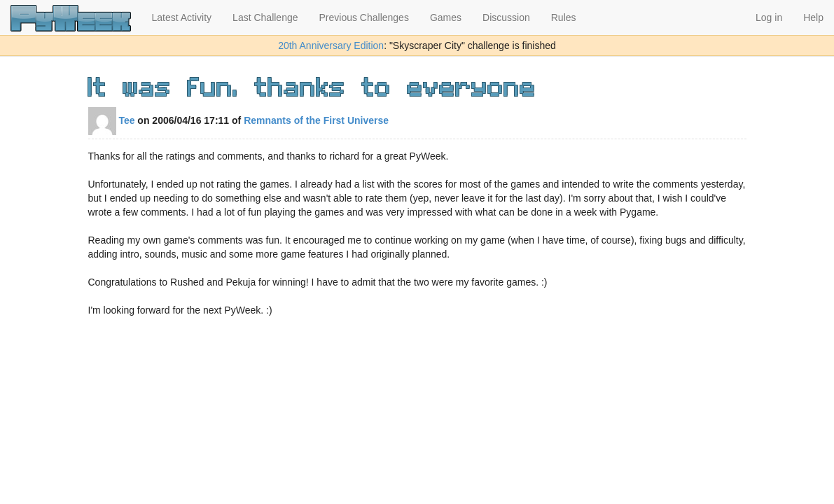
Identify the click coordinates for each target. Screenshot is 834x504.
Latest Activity (182, 17)
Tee (112, 120)
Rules (564, 17)
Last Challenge (265, 17)
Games (446, 17)
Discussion (506, 17)
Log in (769, 17)
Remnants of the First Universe (316, 120)
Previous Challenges (364, 17)
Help (813, 17)
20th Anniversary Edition (331, 45)
